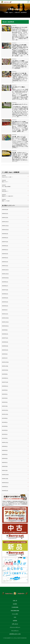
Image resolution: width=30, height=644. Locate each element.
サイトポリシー (15, 631)
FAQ (15, 617)
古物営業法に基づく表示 (15, 634)
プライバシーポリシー (15, 627)
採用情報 (15, 621)
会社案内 (15, 604)
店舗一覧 (15, 601)
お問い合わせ (15, 624)
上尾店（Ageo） (15, 9)
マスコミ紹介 (15, 614)
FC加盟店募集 (15, 607)
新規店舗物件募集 (15, 611)
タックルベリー (8, 2)
